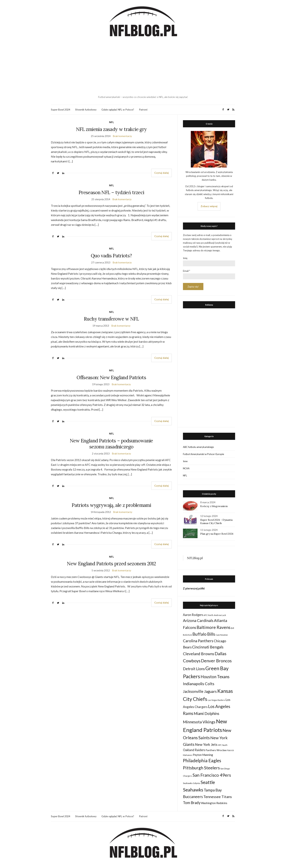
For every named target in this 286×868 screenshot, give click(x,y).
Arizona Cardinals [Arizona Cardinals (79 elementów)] (198, 620)
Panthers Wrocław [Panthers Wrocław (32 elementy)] (216, 750)
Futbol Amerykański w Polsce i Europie (203, 454)
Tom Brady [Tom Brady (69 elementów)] (192, 803)
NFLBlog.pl (195, 558)
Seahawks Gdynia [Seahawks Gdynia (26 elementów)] (191, 783)
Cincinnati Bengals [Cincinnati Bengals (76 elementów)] (208, 647)
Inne (185, 461)
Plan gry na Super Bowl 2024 (217, 534)
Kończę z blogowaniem (214, 506)
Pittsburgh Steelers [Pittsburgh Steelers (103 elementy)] (201, 768)
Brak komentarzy (122, 136)
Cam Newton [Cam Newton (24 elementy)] (222, 635)
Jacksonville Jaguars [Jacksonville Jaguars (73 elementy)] (200, 691)
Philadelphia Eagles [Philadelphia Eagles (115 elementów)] (202, 761)
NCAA (186, 468)
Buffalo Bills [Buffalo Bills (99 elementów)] (204, 634)
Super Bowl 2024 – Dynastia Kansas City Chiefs (216, 521)
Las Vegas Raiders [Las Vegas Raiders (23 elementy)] (216, 700)
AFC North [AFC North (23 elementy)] (208, 615)
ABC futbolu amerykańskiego (198, 447)
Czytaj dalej (162, 173)
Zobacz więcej (209, 206)
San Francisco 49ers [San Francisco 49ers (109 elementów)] (212, 775)
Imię (185, 258)
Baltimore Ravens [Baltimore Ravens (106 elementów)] (213, 627)
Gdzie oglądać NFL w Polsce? (118, 110)
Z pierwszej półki (194, 588)
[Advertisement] (143, 67)
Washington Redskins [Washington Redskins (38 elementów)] (214, 803)
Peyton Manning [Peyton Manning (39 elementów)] (203, 755)
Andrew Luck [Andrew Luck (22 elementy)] (220, 615)
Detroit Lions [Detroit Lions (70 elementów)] (194, 669)
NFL (111, 122)
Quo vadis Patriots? (111, 256)
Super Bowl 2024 (61, 110)
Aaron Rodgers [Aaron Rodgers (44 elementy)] (193, 615)
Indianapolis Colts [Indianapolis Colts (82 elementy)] (199, 684)
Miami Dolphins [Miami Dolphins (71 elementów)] (206, 713)
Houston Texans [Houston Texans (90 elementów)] (215, 677)
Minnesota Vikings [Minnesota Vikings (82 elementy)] (199, 722)
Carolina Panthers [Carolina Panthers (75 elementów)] (198, 641)
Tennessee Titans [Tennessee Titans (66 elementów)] (218, 797)
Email (187, 271)
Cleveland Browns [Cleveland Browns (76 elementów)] (199, 654)
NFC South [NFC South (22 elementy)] (223, 745)
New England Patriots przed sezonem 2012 (111, 564)
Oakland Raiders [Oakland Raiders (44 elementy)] (194, 750)
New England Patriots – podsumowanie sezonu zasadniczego (111, 444)
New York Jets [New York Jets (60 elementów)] (206, 744)
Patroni (143, 110)
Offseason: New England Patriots (111, 377)
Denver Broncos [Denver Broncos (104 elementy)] (216, 661)
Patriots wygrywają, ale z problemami (111, 505)
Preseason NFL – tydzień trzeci (111, 192)
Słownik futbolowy (86, 110)
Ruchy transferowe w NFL (111, 319)
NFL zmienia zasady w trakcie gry (111, 129)
